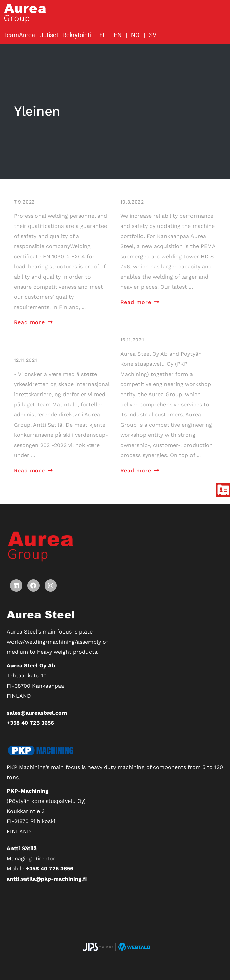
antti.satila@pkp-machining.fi (47, 879)
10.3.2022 (132, 202)
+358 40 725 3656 (30, 723)
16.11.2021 (132, 340)
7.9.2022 (24, 202)
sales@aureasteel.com (37, 713)
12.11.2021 (26, 360)
